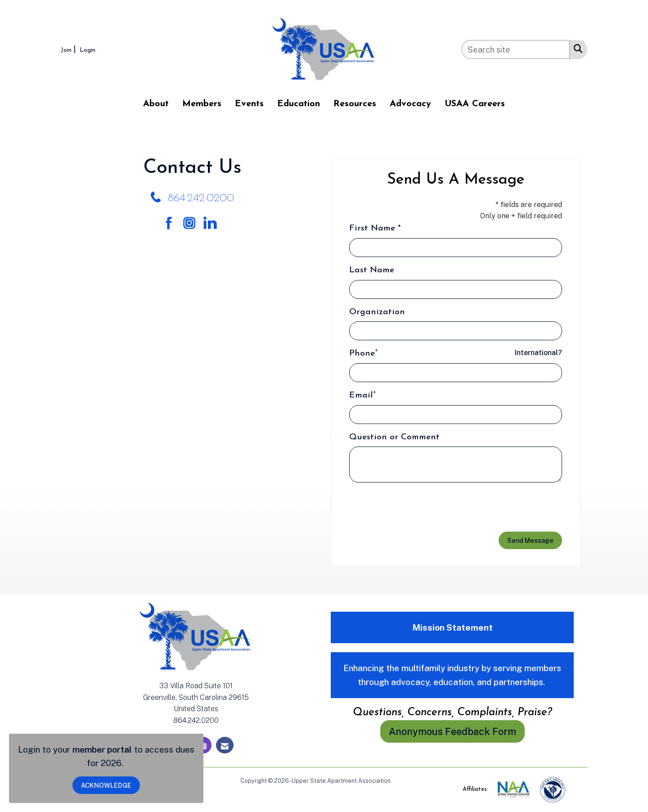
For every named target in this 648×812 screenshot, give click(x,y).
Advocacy (410, 104)
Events (249, 104)
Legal (401, 781)
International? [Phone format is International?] (538, 353)
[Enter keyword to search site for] (516, 50)
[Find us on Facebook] (172, 223)
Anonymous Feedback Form (452, 731)
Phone (362, 354)
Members (202, 104)
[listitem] (69, 49)
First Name (372, 228)
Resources (355, 104)
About (156, 104)
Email (361, 395)
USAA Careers (475, 104)
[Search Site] (576, 48)
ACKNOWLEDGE (106, 785)
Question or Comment (394, 437)
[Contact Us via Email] (225, 745)
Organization (377, 312)
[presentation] (418, 507)
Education (299, 104)
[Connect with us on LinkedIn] (213, 223)
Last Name (372, 270)
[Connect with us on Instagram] (192, 223)
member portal (102, 749)
